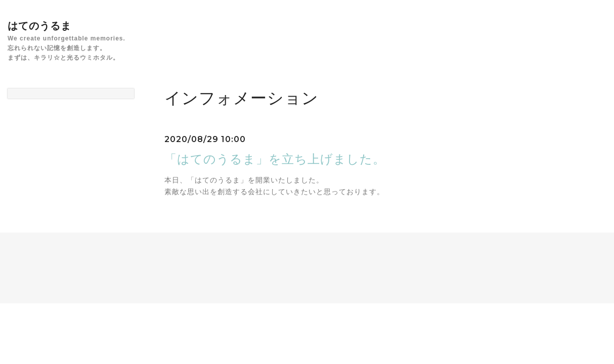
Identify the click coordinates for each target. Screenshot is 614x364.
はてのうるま (39, 26)
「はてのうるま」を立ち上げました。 (275, 159)
